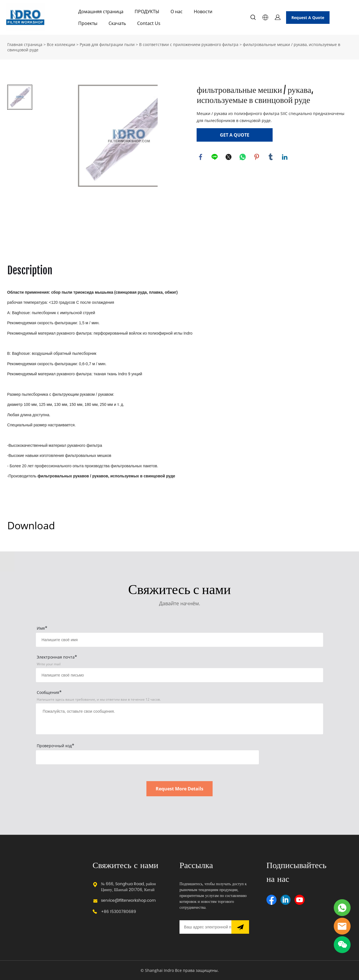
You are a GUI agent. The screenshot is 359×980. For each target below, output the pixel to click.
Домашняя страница (101, 11)
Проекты (88, 23)
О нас (177, 11)
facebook (201, 157)
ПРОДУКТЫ (147, 11)
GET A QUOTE (235, 135)
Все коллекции (61, 44)
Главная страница (25, 44)
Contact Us (149, 23)
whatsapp (243, 157)
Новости (203, 11)
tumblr (271, 157)
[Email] (205, 927)
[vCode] (147, 757)
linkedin (285, 157)
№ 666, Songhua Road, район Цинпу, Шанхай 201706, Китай (128, 887)
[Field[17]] (179, 675)
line (215, 157)
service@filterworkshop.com (128, 900)
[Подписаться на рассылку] (240, 927)
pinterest (257, 157)
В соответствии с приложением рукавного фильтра (189, 44)
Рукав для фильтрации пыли (107, 44)
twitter (229, 157)
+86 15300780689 (118, 912)
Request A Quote (308, 18)
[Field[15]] (179, 640)
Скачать (117, 23)
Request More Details (179, 789)
